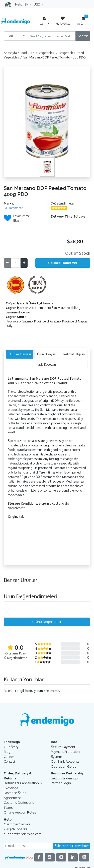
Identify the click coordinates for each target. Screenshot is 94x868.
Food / (26, 53)
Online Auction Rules (20, 812)
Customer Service (17, 824)
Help (19, 4)
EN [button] (27, 4)
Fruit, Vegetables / (45, 53)
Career (9, 757)
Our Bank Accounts (65, 761)
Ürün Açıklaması (20, 354)
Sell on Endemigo (64, 778)
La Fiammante (13, 208)
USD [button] (37, 4)
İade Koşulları (47, 364)
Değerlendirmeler (62, 203)
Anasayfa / (12, 53)
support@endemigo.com (23, 834)
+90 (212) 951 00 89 (18, 829)
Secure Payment (63, 747)
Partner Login (61, 783)
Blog (7, 752)
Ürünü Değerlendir (47, 622)
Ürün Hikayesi (47, 354)
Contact (9, 761)
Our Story (11, 747)
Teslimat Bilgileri (74, 354)
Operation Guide (64, 766)
